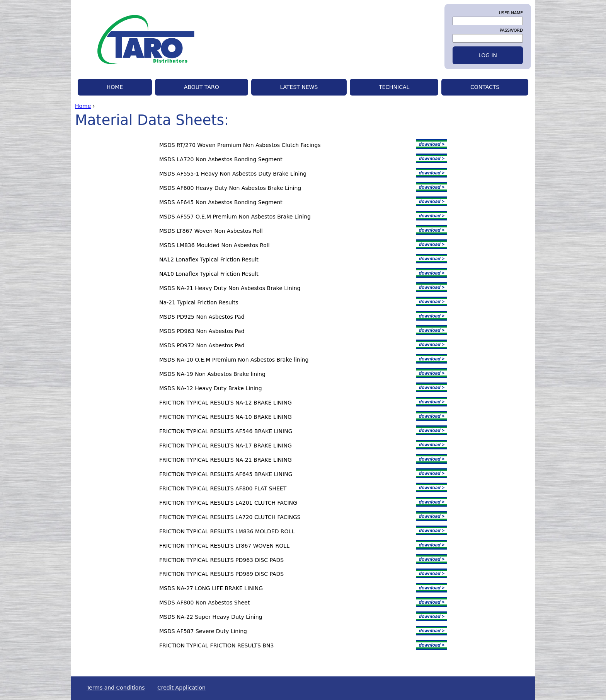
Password (511, 30)
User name (511, 13)
